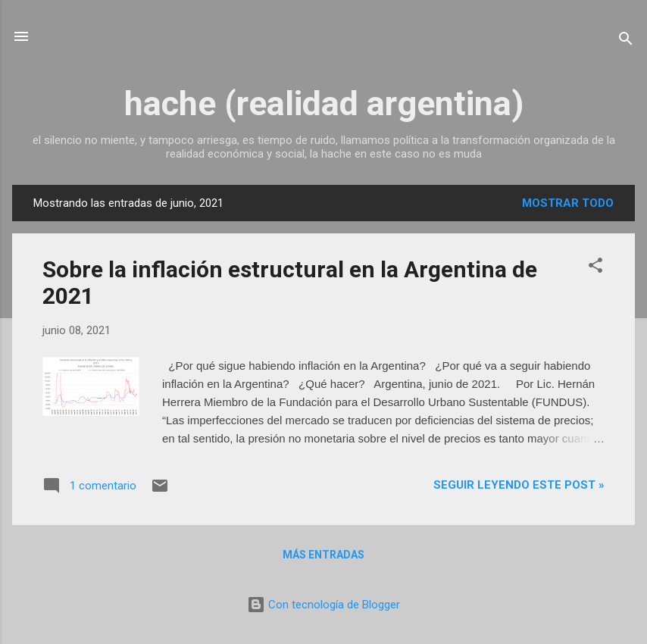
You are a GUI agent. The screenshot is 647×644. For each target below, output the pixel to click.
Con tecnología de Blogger (323, 605)
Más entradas (323, 555)
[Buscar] (626, 41)
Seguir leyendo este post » (519, 485)
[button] (595, 268)
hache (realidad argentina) (324, 103)
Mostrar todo (568, 203)
